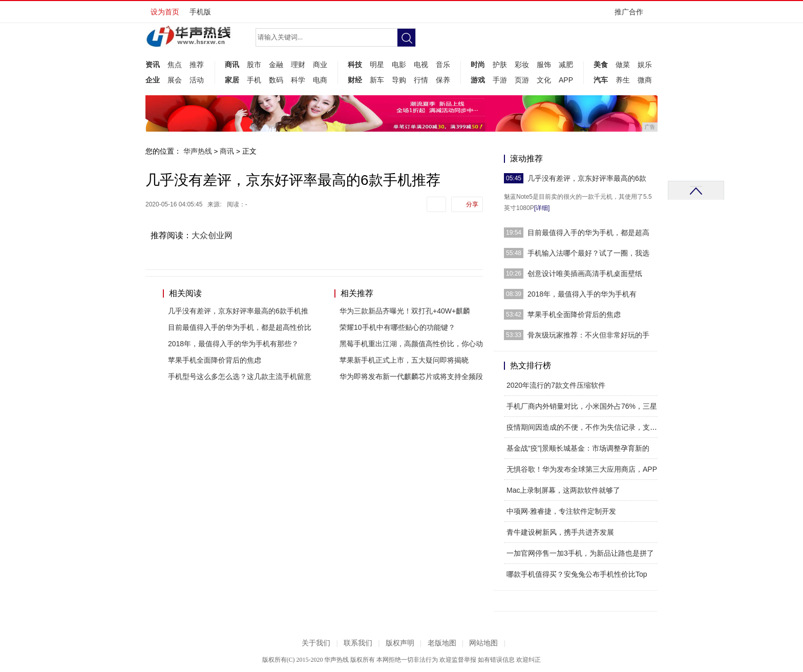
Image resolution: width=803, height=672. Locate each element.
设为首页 (165, 12)
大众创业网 (212, 235)
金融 (276, 65)
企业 (153, 80)
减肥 (566, 65)
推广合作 (632, 15)
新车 (377, 80)
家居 (232, 80)
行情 (421, 80)
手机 (254, 80)
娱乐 (645, 65)
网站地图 (483, 643)
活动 (197, 80)
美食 (601, 65)
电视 (421, 65)
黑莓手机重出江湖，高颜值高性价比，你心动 (411, 344)
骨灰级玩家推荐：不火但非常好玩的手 (588, 335)
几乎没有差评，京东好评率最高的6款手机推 (238, 311)
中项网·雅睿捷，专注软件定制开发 (561, 511)
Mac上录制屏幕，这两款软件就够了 (563, 490)
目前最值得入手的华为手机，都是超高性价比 (240, 327)
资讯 (153, 65)
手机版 (200, 12)
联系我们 (358, 643)
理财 (298, 65)
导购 (399, 80)
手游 (500, 80)
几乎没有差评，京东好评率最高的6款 (587, 178)
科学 (298, 80)
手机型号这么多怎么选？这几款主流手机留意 (240, 376)
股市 (254, 65)
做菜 (623, 65)
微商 (645, 80)
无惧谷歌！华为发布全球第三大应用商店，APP (582, 469)
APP (566, 80)
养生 (623, 80)
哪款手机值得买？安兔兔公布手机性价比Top (577, 574)
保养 (443, 80)
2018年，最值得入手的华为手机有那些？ (233, 344)
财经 (355, 80)
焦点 (175, 65)
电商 (320, 80)
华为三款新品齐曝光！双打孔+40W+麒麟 (405, 311)
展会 (175, 80)
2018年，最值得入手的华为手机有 (582, 294)
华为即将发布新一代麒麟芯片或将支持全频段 (411, 376)
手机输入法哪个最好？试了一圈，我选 (588, 253)
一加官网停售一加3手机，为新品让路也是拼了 (580, 553)
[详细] (542, 208)
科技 (355, 65)
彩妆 (522, 65)
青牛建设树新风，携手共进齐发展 (560, 532)
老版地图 (442, 643)
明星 (377, 65)
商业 (320, 65)
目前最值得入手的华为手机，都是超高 (588, 233)
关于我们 (316, 643)
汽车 (601, 80)
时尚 (478, 65)
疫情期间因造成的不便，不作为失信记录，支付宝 (585, 427)
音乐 (443, 65)
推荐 (197, 65)
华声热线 (198, 151)
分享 (472, 204)
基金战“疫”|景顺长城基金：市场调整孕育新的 (578, 448)
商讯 (232, 65)
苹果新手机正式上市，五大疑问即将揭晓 (404, 360)
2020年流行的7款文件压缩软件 (556, 385)
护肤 (500, 65)
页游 (522, 80)
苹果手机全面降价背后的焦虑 (215, 360)
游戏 (478, 80)
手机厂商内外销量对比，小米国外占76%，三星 (582, 406)
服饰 (544, 65)
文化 (544, 80)
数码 (276, 80)
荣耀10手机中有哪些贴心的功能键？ (397, 327)
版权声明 (400, 643)
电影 (399, 65)
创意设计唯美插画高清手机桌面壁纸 (585, 274)
